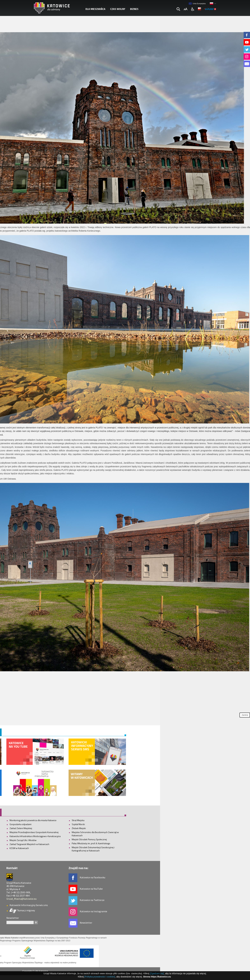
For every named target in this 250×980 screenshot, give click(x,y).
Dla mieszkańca (95, 9)
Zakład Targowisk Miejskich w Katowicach (29, 844)
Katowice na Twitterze (92, 900)
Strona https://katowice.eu (157, 977)
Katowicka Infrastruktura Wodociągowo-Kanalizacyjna (35, 836)
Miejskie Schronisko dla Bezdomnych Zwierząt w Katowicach (95, 834)
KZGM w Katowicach (19, 848)
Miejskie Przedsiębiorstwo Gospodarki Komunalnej (34, 832)
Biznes (134, 9)
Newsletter (86, 923)
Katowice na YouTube (91, 889)
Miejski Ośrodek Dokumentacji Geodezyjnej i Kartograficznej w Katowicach (93, 849)
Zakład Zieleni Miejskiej (21, 828)
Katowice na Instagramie (93, 911)
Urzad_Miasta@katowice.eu (21, 899)
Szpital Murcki (78, 824)
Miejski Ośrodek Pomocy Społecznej (89, 839)
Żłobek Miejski (79, 828)
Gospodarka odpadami (20, 824)
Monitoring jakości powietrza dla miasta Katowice (33, 820)
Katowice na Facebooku (92, 877)
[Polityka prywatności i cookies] (100, 977)
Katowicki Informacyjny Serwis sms (29, 905)
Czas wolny (118, 9)
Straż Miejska (78, 820)
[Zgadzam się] (157, 973)
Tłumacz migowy (25, 910)
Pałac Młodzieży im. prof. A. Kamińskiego (91, 843)
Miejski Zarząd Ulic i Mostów (23, 840)
